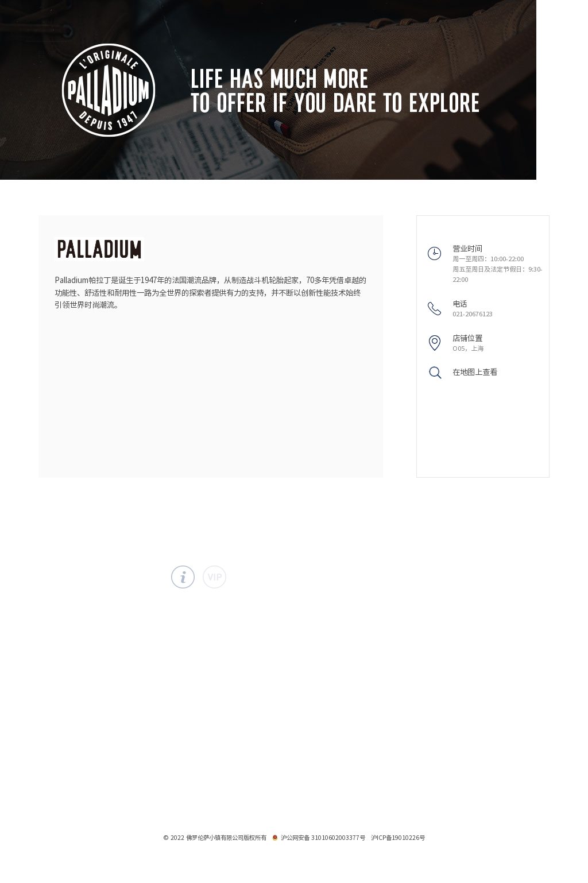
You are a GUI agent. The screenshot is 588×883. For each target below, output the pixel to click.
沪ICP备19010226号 (398, 838)
